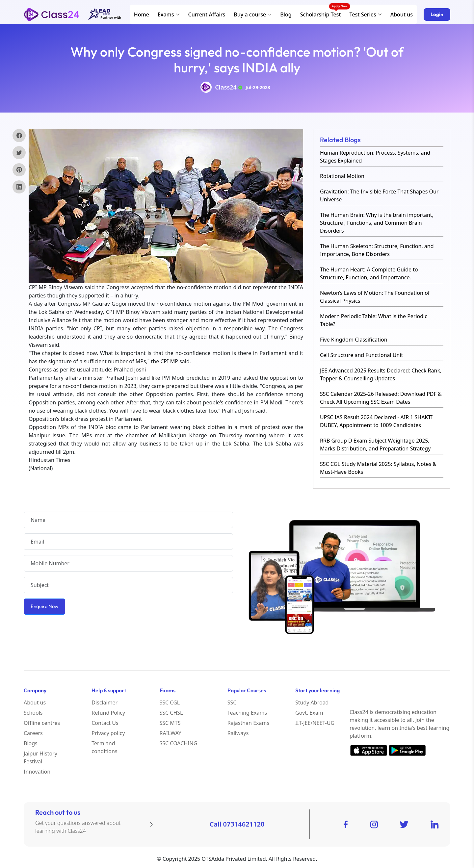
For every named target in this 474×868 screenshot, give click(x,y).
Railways (238, 733)
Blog (286, 14)
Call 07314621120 (237, 824)
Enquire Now (44, 606)
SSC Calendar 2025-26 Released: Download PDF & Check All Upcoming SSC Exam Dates (381, 398)
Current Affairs (207, 14)
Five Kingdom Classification (354, 340)
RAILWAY (171, 733)
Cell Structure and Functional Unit (361, 355)
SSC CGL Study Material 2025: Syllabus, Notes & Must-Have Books (378, 468)
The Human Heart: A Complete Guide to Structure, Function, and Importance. (369, 273)
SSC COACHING (179, 743)
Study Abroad (312, 702)
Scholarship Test (321, 14)
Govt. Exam (309, 713)
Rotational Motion (342, 176)
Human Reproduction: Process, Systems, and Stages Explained (375, 157)
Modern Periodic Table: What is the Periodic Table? (374, 320)
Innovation (37, 772)
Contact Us (105, 723)
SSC (232, 702)
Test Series (366, 14)
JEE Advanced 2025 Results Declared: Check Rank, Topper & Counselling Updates (381, 374)
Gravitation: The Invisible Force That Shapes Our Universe (379, 195)
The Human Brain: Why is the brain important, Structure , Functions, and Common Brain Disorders (377, 223)
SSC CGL (170, 702)
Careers (33, 733)
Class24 (226, 87)
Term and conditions (104, 747)
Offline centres (42, 723)
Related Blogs (340, 140)
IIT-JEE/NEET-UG (315, 723)
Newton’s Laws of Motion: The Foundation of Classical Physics (375, 297)
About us (402, 14)
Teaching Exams (247, 713)
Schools (33, 713)
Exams (169, 14)
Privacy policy (108, 733)
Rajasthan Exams (248, 723)
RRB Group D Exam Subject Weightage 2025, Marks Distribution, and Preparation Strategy (375, 445)
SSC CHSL (171, 713)
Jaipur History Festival (40, 757)
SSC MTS (170, 723)
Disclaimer (105, 702)
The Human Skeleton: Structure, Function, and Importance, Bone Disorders (377, 250)
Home (142, 14)
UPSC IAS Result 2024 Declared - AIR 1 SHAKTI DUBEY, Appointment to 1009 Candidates (376, 421)
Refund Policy (108, 713)
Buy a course (253, 14)
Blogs (31, 743)
